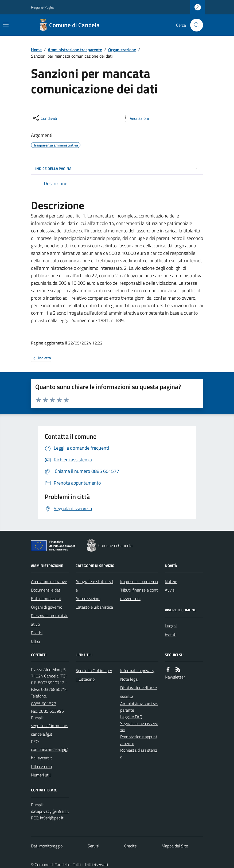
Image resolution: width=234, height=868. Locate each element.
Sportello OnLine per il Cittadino (94, 675)
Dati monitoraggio (47, 846)
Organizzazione (122, 50)
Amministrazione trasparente (75, 50)
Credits (130, 846)
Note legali (130, 679)
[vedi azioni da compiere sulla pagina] (135, 118)
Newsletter (175, 677)
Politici (37, 633)
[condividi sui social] (45, 118)
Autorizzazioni (88, 599)
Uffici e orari (41, 766)
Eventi (171, 634)
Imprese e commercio (139, 581)
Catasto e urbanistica (94, 607)
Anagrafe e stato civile (94, 586)
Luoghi (171, 626)
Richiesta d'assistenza (139, 753)
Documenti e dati (46, 590)
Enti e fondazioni (46, 599)
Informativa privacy (137, 671)
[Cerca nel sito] (194, 25)
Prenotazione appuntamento (139, 740)
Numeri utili (41, 775)
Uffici (35, 641)
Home (36, 50)
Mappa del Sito (175, 846)
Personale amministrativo (49, 620)
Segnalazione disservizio (139, 727)
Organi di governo (47, 607)
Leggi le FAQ (131, 717)
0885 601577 (44, 704)
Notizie (171, 581)
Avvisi (170, 590)
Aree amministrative (49, 581)
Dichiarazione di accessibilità (139, 692)
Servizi (93, 846)
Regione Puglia (42, 7)
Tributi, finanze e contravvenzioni (139, 594)
